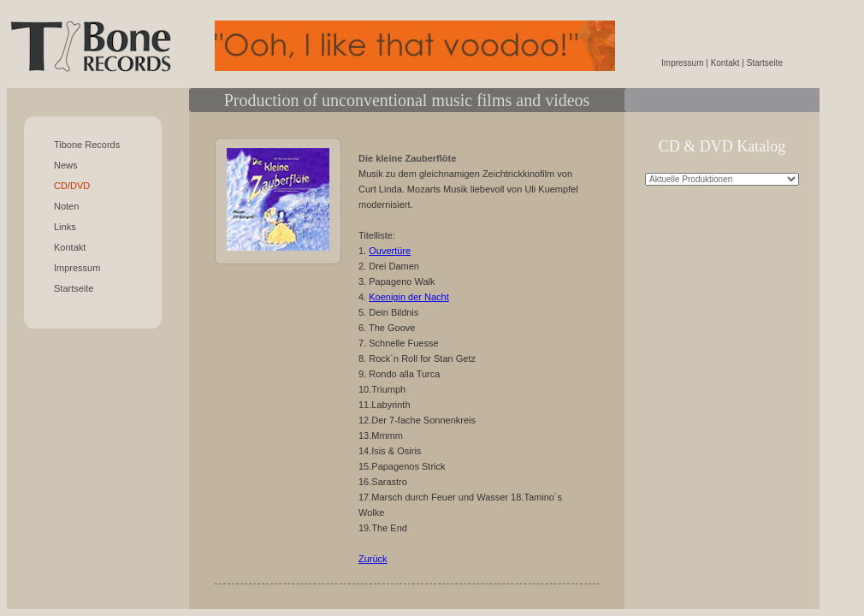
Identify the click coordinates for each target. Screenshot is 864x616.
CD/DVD (72, 186)
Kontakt (70, 247)
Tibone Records (87, 145)
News (66, 165)
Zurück (373, 559)
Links (65, 227)
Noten (66, 206)
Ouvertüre (390, 251)
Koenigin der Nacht (409, 297)
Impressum (77, 268)
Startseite (74, 288)
